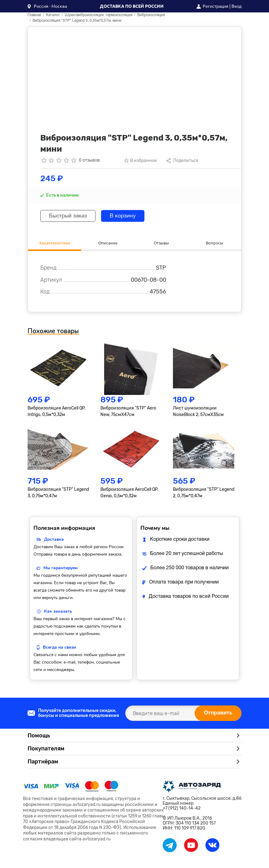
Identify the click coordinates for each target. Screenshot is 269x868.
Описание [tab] (108, 243)
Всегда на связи (59, 648)
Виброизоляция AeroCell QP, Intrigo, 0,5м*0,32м (57, 412)
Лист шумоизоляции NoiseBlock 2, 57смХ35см (198, 412)
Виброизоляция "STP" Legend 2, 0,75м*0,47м (204, 494)
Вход (236, 6)
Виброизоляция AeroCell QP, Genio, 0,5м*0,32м (129, 494)
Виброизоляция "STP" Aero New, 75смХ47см (128, 412)
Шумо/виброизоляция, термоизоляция (99, 15)
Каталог (53, 15)
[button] (47, 6)
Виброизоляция (151, 15)
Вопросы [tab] (215, 243)
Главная (34, 15)
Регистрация (216, 6)
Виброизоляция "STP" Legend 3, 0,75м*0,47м (58, 494)
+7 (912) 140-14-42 (182, 809)
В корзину (128, 216)
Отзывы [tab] (161, 243)
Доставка (54, 540)
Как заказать (58, 612)
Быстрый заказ (70, 216)
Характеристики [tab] (55, 243)
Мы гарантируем (60, 569)
